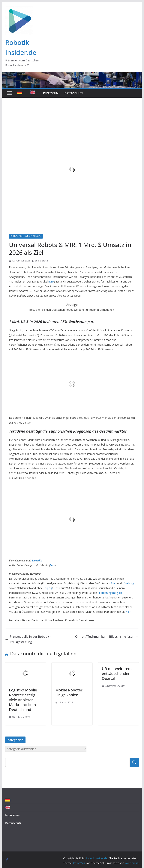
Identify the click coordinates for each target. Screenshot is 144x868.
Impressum (51, 93)
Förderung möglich (110, 593)
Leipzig (48, 588)
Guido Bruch (41, 261)
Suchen (134, 762)
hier (128, 612)
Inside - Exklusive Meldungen (26, 236)
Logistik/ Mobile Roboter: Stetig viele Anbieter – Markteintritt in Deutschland (23, 700)
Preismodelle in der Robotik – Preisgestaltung (28, 639)
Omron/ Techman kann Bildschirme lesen (107, 637)
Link (52, 281)
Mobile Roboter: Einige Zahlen (69, 692)
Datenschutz (74, 93)
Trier (114, 583)
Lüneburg (128, 583)
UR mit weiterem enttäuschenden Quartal (117, 673)
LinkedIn (37, 560)
